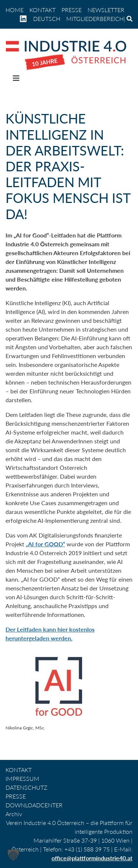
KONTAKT (43, 10)
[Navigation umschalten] (16, 80)
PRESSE (72, 10)
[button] (13, 855)
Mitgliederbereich (95, 19)
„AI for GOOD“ (45, 544)
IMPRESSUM (22, 778)
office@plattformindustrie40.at (92, 858)
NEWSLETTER (106, 10)
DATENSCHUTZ (26, 787)
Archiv (14, 814)
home (15, 10)
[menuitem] (47, 19)
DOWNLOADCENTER (34, 805)
